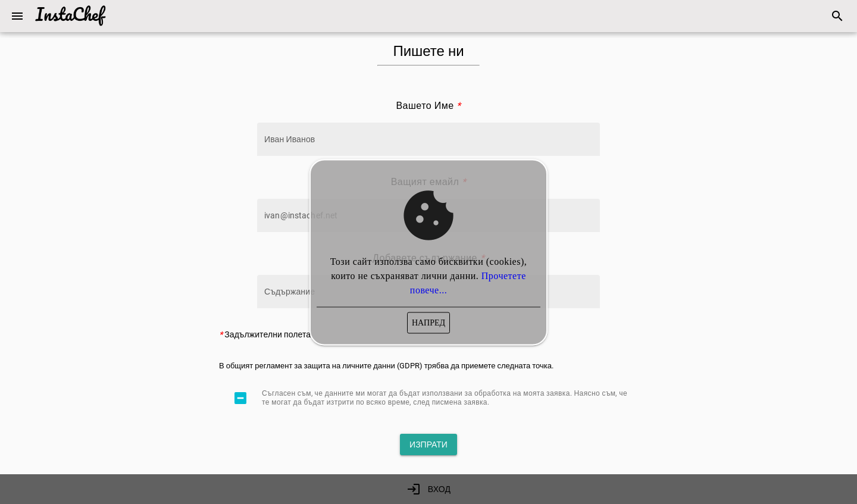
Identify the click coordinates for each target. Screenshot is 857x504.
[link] (837, 16)
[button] (17, 16)
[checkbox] (240, 398)
